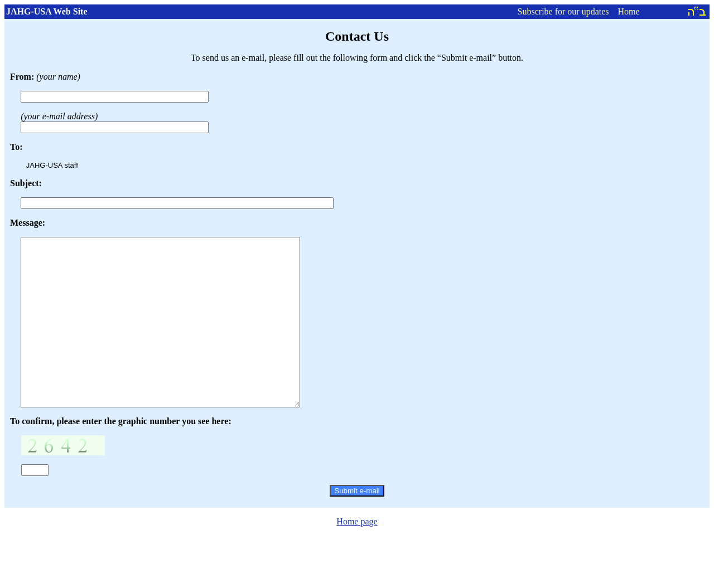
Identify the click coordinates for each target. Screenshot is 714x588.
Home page (357, 555)
